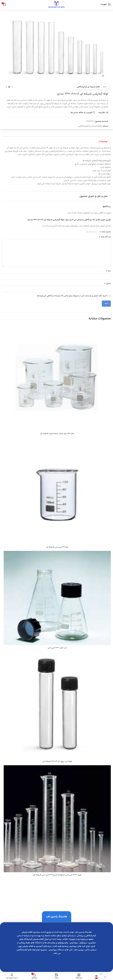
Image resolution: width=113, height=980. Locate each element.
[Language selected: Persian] (99, 977)
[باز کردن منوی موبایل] (106, 4)
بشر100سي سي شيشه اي (57, 547)
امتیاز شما (105, 232)
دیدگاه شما (105, 237)
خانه (105, 87)
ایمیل (107, 283)
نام (108, 271)
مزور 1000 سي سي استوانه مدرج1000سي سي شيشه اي (57, 875)
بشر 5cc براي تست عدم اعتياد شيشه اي (57, 434)
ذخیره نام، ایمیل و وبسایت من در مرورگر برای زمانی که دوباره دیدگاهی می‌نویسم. (72, 296)
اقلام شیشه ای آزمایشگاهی (88, 87)
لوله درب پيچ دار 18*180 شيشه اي (57, 761)
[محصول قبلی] (12, 87)
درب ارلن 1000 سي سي (57, 648)
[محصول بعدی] (6, 87)
